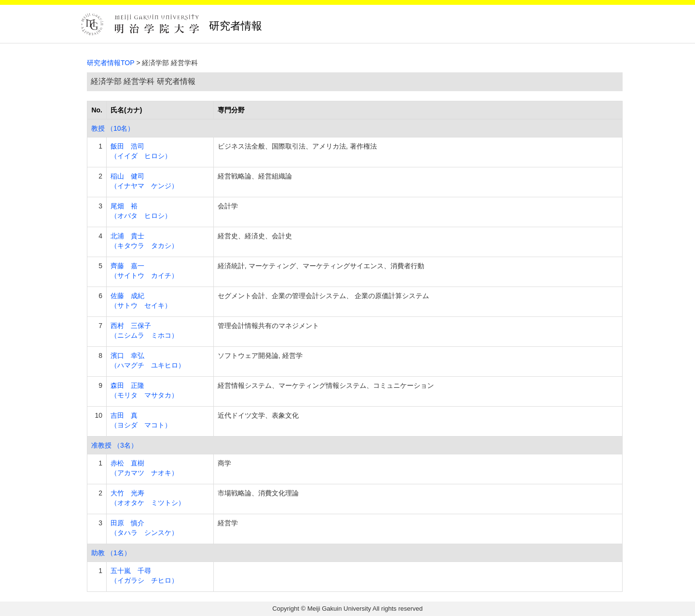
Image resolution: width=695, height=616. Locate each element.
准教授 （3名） (114, 445)
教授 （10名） (113, 128)
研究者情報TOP (111, 63)
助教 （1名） (111, 553)
